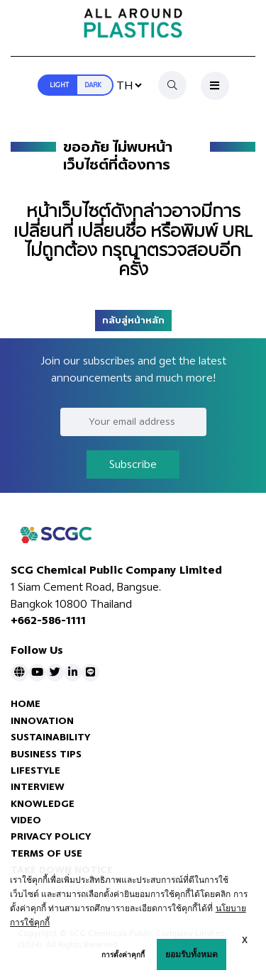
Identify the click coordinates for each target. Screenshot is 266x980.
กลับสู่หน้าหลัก (133, 321)
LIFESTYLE (35, 770)
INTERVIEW (38, 787)
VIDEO (26, 820)
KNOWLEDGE (43, 804)
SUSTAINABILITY (50, 737)
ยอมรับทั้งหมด (192, 954)
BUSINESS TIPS (46, 754)
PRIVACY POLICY (51, 836)
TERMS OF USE (46, 853)
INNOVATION (42, 721)
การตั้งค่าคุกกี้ (123, 955)
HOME (26, 704)
